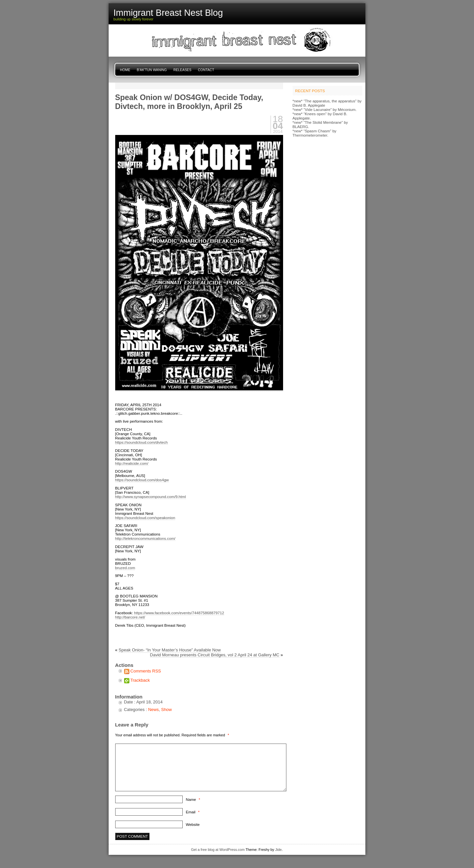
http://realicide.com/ (132, 463)
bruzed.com (125, 568)
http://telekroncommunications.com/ (145, 538)
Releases (183, 70)
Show (167, 710)
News (153, 710)
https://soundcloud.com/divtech (142, 442)
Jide (278, 850)
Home (125, 70)
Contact (206, 70)
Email (193, 812)
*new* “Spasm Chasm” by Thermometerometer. (315, 133)
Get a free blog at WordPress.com (218, 850)
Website (193, 824)
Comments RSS (146, 671)
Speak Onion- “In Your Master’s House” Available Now (170, 650)
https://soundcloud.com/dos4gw (142, 480)
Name (193, 799)
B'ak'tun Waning (152, 70)
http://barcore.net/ (130, 617)
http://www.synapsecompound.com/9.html (151, 497)
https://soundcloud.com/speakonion (145, 518)
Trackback (140, 680)
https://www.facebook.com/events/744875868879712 (179, 613)
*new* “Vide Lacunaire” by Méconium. (325, 109)
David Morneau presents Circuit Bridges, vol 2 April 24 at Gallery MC (215, 655)
